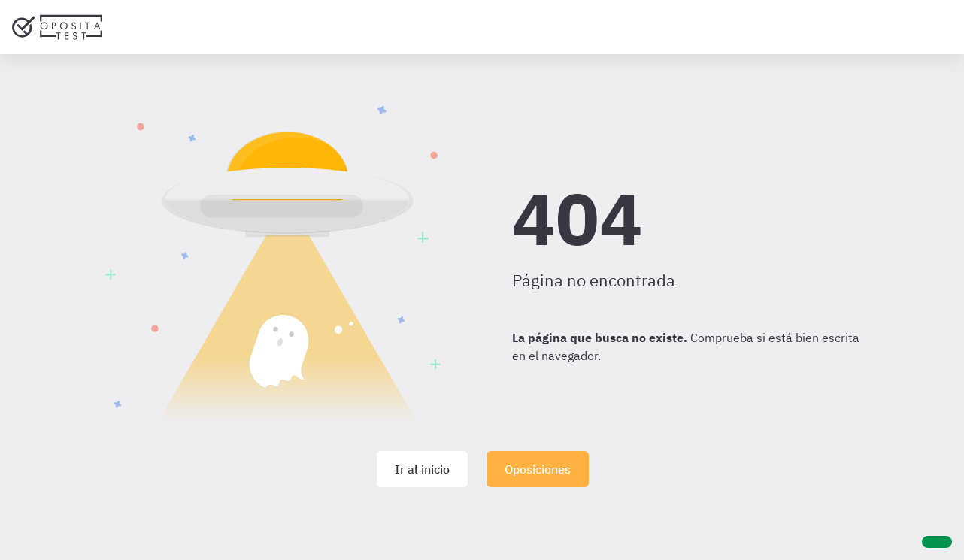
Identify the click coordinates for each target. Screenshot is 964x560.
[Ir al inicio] (57, 27)
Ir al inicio (422, 469)
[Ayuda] (937, 542)
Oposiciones (538, 469)
